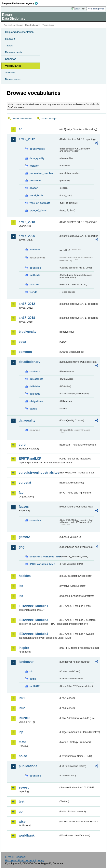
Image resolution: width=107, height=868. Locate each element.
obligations (36, 401)
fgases (24, 507)
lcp (21, 732)
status (33, 409)
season (34, 188)
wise (22, 821)
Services (10, 72)
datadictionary (29, 362)
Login (78, 9)
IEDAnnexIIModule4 (33, 634)
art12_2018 (27, 222)
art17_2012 (27, 304)
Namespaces (13, 79)
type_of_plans (38, 210)
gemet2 (24, 537)
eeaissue (35, 394)
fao (21, 493)
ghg (22, 547)
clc (31, 671)
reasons (34, 285)
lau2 (22, 708)
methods (35, 275)
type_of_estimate (40, 203)
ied (21, 596)
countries (35, 268)
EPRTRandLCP (30, 459)
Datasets (10, 39)
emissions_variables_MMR (44, 557)
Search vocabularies (22, 119)
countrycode (37, 149)
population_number (41, 173)
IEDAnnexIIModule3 (33, 620)
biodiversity (28, 332)
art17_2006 (27, 236)
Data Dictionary (32, 25)
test (21, 801)
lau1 (22, 698)
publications (28, 766)
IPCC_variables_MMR (42, 564)
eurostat (25, 483)
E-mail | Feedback (16, 857)
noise (23, 756)
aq (21, 129)
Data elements (14, 52)
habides (25, 576)
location (34, 166)
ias (21, 586)
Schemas (11, 59)
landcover (26, 662)
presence (35, 180)
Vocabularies (13, 66)
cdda (22, 342)
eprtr (22, 445)
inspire (24, 648)
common (25, 352)
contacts (35, 371)
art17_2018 (27, 318)
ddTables (35, 386)
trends (33, 292)
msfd (22, 742)
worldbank (27, 835)
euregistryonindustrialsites (39, 473)
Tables (9, 46)
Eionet (20, 25)
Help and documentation (19, 32)
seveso (24, 787)
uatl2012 (35, 686)
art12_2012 (27, 139)
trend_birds (36, 195)
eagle (33, 679)
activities (35, 250)
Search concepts (49, 119)
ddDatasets (36, 379)
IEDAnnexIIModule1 (33, 606)
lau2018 (25, 718)
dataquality (27, 420)
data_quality (37, 158)
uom (22, 811)
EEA (21, 3)
